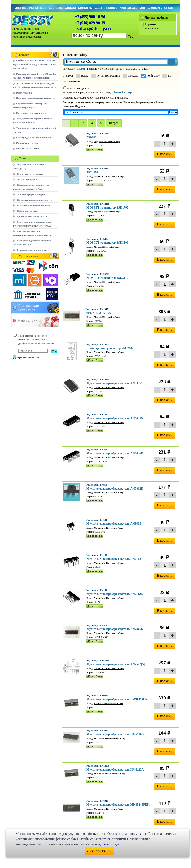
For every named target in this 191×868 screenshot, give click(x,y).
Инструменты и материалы (31, 113)
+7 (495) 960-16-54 (90, 17)
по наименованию (106, 76)
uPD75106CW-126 (99, 313)
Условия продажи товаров (31, 194)
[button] (172, 62)
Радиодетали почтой (27, 143)
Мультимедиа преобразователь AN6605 (114, 524)
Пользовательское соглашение (33, 205)
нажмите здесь (111, 844)
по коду (131, 76)
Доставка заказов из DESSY (32, 216)
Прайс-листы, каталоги (30, 174)
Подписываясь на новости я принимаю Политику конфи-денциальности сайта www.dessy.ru (36, 340)
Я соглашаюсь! (100, 851)
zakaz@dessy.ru (94, 28)
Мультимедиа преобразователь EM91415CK (117, 699)
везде (82, 76)
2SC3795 (92, 172)
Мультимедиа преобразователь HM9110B (115, 734)
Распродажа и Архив (28, 148)
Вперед (114, 123)
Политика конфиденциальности (34, 200)
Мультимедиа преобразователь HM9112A (115, 770)
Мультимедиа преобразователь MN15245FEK (118, 805)
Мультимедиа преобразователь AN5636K (115, 453)
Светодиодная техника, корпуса (34, 137)
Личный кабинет (157, 18)
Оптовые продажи (27, 179)
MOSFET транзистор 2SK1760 (107, 208)
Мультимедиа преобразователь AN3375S (115, 383)
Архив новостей (28, 357)
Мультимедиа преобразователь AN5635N (115, 418)
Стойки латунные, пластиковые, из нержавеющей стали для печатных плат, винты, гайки (35, 64)
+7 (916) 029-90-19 (90, 23)
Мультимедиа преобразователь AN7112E (115, 594)
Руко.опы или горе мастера (32, 250)
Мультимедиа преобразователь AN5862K (115, 489)
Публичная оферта (27, 211)
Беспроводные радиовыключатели (35, 98)
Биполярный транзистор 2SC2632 (110, 348)
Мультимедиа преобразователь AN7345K (115, 629)
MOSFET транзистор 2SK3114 (107, 278)
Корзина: (151, 24)
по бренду (150, 76)
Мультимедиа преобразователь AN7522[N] (116, 664)
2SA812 (92, 137)
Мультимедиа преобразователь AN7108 (114, 559)
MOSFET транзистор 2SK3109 (107, 243)
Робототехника (24, 93)
